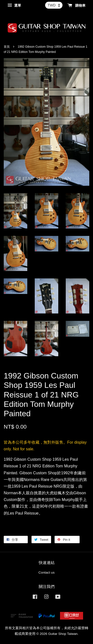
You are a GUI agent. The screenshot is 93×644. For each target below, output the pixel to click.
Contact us (46, 572)
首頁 (7, 47)
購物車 (77, 5)
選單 (14, 5)
